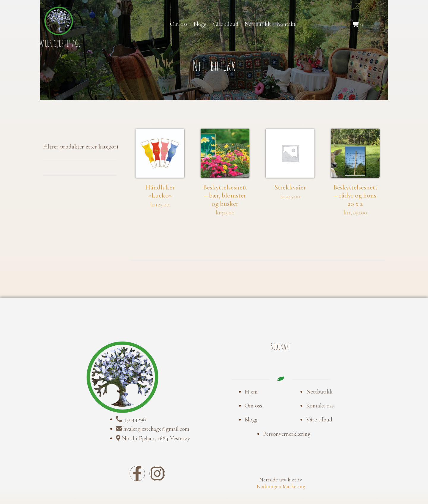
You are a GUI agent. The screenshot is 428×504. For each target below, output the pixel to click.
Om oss (179, 24)
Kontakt (286, 24)
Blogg (200, 24)
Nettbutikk (258, 24)
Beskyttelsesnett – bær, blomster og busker (225, 201)
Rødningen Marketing (281, 468)
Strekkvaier (290, 192)
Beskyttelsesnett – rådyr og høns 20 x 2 (355, 197)
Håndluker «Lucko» (160, 192)
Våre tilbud (225, 24)
